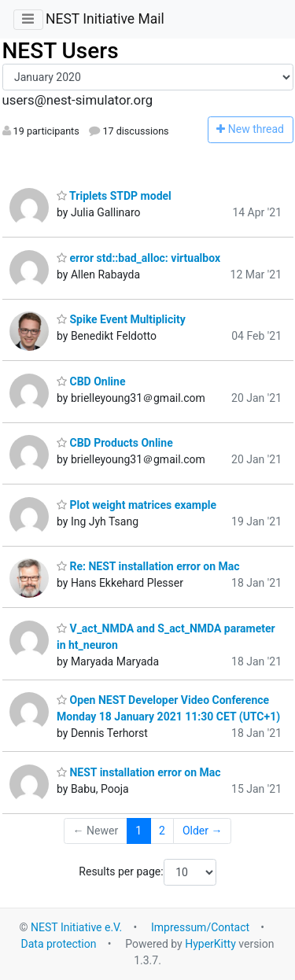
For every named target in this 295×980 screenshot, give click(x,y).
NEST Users (61, 51)
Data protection (59, 944)
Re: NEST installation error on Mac (148, 566)
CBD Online (91, 381)
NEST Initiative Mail (105, 19)
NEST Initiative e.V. (76, 927)
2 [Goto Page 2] (162, 831)
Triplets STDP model (114, 196)
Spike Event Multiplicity (121, 319)
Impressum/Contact (200, 927)
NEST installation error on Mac (139, 772)
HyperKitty (210, 944)
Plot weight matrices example (136, 505)
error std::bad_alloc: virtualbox (138, 258)
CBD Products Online (115, 443)
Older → (203, 831)
